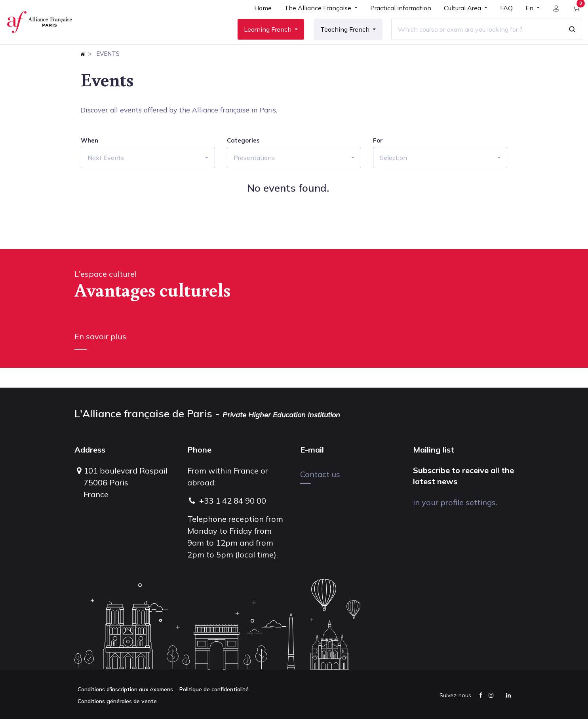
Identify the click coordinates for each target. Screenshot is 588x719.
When (89, 160)
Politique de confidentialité (214, 689)
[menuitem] (258, 21)
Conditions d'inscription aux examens (125, 689)
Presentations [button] (254, 177)
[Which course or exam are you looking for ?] (472, 39)
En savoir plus (100, 356)
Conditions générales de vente (117, 701)
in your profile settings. (455, 502)
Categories (243, 160)
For (378, 160)
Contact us (320, 474)
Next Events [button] (106, 177)
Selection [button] (393, 177)
